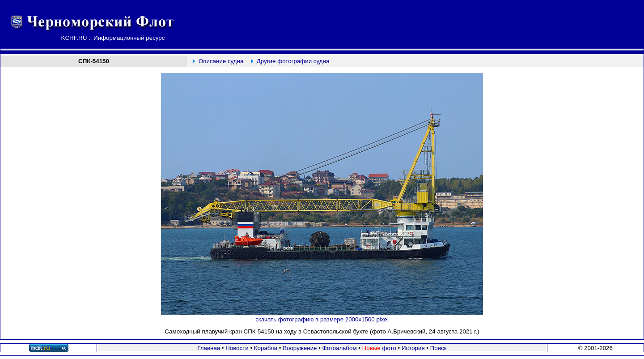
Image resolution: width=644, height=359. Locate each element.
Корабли (266, 348)
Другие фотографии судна (293, 61)
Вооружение (300, 348)
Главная (209, 348)
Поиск (439, 348)
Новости (237, 348)
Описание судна (221, 61)
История (413, 348)
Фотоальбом (340, 348)
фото (379, 348)
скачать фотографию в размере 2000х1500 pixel (322, 319)
